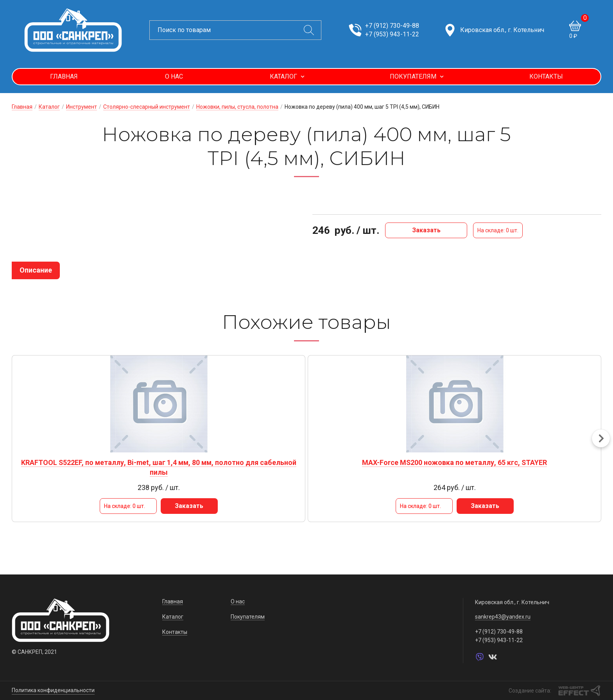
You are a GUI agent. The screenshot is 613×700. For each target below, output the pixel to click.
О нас (174, 76)
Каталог (287, 76)
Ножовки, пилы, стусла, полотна (237, 107)
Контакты (546, 76)
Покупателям (417, 76)
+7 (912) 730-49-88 (392, 26)
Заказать (426, 230)
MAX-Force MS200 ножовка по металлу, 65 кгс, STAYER (231, 467)
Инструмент (82, 107)
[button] (601, 443)
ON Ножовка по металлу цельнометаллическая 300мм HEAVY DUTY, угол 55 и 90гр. (381, 472)
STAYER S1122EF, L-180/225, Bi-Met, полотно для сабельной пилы (531, 467)
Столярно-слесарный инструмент (147, 107)
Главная (64, 76)
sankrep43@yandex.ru (503, 617)
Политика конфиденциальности (53, 690)
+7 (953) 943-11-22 (392, 34)
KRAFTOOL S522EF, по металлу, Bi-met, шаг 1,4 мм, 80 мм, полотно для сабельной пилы (81, 472)
